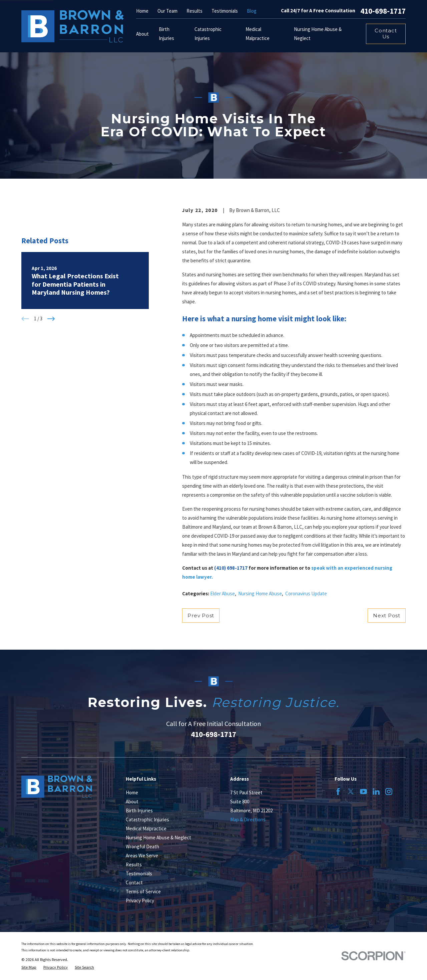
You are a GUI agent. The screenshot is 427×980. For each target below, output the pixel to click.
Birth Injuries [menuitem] (166, 34)
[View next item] (51, 319)
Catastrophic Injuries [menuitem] (208, 34)
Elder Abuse (223, 593)
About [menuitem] (142, 34)
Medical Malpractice (146, 828)
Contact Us (386, 33)
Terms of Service (143, 891)
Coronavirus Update (306, 593)
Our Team (167, 11)
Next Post (387, 615)
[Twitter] (351, 791)
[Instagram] (389, 791)
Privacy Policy (140, 900)
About (132, 801)
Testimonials (225, 11)
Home (142, 11)
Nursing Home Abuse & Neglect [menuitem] (318, 34)
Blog (252, 11)
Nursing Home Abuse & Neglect (158, 837)
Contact (134, 882)
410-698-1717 (383, 11)
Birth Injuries (139, 810)
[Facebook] (338, 791)
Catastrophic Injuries (147, 819)
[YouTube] (363, 791)
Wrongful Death (142, 846)
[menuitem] (29, 967)
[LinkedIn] (376, 791)
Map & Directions (248, 819)
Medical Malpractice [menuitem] (258, 34)
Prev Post (201, 615)
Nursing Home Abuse (260, 593)
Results (194, 11)
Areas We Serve (142, 855)
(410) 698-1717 (231, 568)
